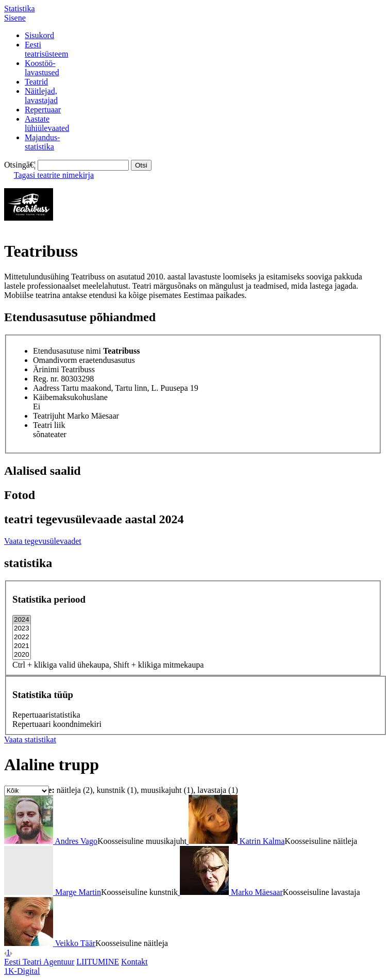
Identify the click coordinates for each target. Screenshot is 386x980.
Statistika (20, 9)
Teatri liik (49, 425)
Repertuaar (43, 110)
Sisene (15, 18)
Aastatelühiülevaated (47, 123)
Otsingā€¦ (20, 165)
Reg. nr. (46, 379)
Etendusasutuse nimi (67, 351)
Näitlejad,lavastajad (41, 96)
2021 (22, 646)
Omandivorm (55, 360)
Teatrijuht (49, 416)
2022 (22, 637)
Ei (37, 406)
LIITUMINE (98, 962)
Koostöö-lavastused (42, 68)
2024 (22, 620)
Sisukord (39, 35)
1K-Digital (22, 971)
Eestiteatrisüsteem (46, 49)
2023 (22, 629)
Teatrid (36, 82)
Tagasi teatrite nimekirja (54, 175)
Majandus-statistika (42, 142)
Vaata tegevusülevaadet (43, 541)
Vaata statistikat (30, 740)
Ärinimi (46, 369)
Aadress (46, 388)
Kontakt (135, 962)
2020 (22, 655)
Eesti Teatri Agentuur (39, 962)
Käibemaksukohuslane (70, 397)
